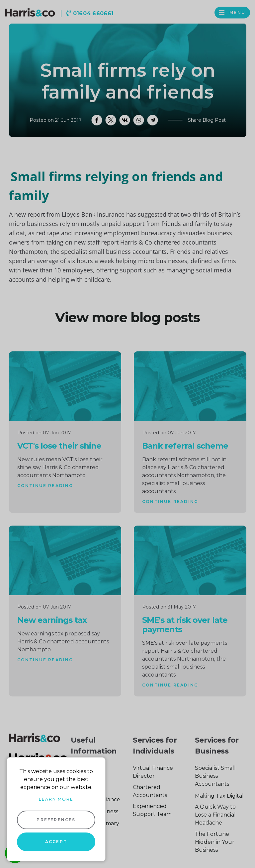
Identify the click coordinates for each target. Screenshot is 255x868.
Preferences (56, 820)
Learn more (56, 799)
